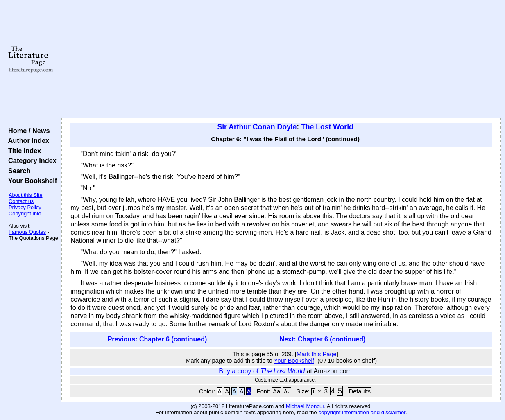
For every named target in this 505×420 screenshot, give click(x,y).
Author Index (27, 140)
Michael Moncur (305, 406)
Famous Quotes (27, 232)
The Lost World (327, 127)
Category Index (31, 160)
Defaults (360, 391)
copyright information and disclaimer (362, 412)
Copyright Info (25, 213)
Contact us (21, 201)
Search (17, 171)
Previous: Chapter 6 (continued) (157, 339)
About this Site (26, 195)
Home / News (27, 131)
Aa (276, 391)
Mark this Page (317, 354)
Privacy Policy (25, 207)
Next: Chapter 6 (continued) (323, 339)
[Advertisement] (281, 59)
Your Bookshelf (31, 181)
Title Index (23, 151)
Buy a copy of (262, 371)
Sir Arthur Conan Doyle (257, 127)
